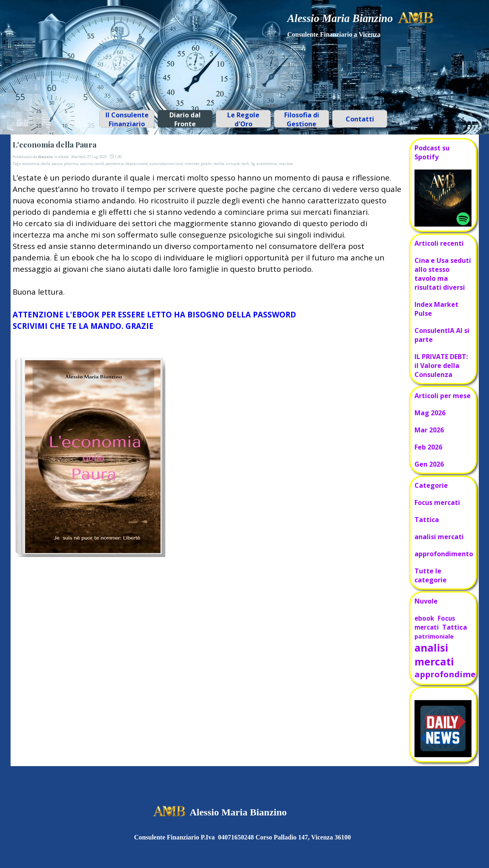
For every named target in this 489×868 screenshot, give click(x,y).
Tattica (427, 520)
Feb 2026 (428, 447)
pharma (71, 164)
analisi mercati (439, 537)
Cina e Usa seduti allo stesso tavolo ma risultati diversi (443, 274)
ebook (424, 618)
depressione (137, 164)
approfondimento (444, 554)
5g (253, 164)
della (46, 164)
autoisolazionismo (166, 164)
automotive (267, 164)
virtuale (233, 164)
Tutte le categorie (431, 575)
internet (192, 164)
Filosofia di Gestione (302, 119)
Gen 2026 (429, 464)
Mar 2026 (429, 430)
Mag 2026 (430, 413)
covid (99, 164)
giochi (206, 164)
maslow (286, 164)
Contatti (360, 119)
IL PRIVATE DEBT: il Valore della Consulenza (441, 366)
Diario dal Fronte (185, 119)
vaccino (86, 164)
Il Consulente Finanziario (127, 119)
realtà (219, 164)
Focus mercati (437, 502)
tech (245, 164)
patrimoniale (434, 636)
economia (31, 164)
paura (57, 164)
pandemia (115, 164)
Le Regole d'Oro (243, 119)
